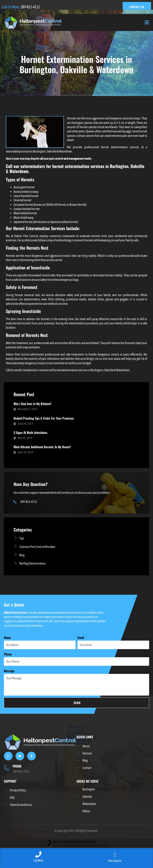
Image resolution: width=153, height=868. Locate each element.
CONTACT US (137, 7)
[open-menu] (147, 22)
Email (81, 638)
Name (7, 638)
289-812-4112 (30, 7)
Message (9, 671)
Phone (8, 654)
